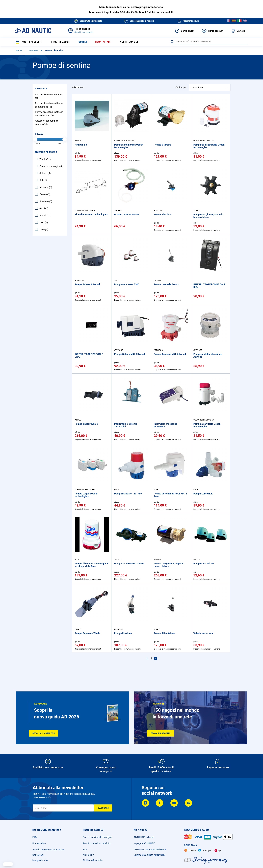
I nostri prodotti (30, 42)
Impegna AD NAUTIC (144, 843)
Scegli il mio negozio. (84, 32)
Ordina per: (181, 88)
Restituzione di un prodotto (97, 843)
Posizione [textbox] (198, 88)
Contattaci (38, 855)
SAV (85, 850)
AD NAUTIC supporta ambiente (150, 850)
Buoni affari (108, 42)
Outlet (87, 42)
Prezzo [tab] (39, 134)
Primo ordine (39, 843)
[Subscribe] (103, 808)
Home (19, 51)
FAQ (35, 837)
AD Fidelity (88, 855)
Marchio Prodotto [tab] (46, 153)
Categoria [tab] (41, 89)
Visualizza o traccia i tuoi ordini (48, 850)
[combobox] (209, 41)
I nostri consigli (136, 42)
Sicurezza (34, 51)
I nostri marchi (63, 42)
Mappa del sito (40, 860)
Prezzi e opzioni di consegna (97, 837)
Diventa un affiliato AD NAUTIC (150, 855)
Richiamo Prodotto (93, 860)
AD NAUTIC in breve (144, 837)
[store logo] (33, 31)
